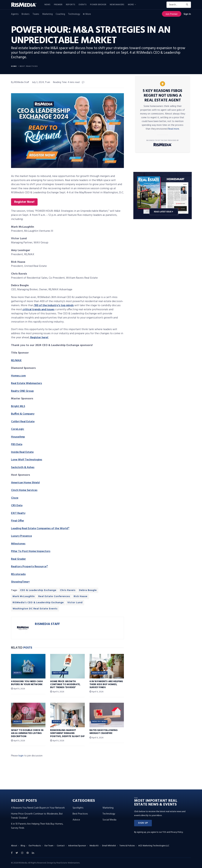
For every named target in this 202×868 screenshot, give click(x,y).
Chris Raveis (68, 590)
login (21, 756)
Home (14, 66)
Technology (74, 14)
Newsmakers (117, 5)
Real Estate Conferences (54, 596)
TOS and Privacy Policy (173, 832)
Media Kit (94, 846)
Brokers (26, 14)
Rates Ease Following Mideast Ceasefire (104, 732)
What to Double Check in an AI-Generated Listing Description (27, 733)
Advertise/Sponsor (77, 846)
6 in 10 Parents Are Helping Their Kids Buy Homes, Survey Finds (106, 684)
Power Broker (98, 5)
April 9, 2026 (18, 689)
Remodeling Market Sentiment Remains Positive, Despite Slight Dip (67, 733)
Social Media (109, 820)
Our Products (35, 846)
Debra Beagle (88, 590)
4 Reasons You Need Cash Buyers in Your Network (27, 683)
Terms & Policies (127, 846)
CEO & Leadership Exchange (38, 590)
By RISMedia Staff (20, 82)
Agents (15, 14)
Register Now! (24, 202)
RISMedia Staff (47, 624)
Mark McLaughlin (24, 596)
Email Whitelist (109, 846)
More (131, 5)
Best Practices (29, 66)
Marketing (48, 14)
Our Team (49, 846)
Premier (58, 5)
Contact (61, 846)
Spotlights (78, 808)
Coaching (60, 14)
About (14, 846)
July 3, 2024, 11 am (41, 82)
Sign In (187, 14)
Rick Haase (81, 596)
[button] (143, 823)
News (48, 5)
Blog (23, 846)
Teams (36, 14)
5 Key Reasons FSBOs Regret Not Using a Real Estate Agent (163, 96)
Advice (76, 820)
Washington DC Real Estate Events (35, 609)
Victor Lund (75, 603)
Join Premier (172, 14)
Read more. (174, 129)
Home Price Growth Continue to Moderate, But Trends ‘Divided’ (65, 684)
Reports (71, 5)
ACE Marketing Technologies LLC (154, 846)
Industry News (60, 673)
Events (83, 5)
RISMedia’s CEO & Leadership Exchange (38, 603)
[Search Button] (188, 5)
